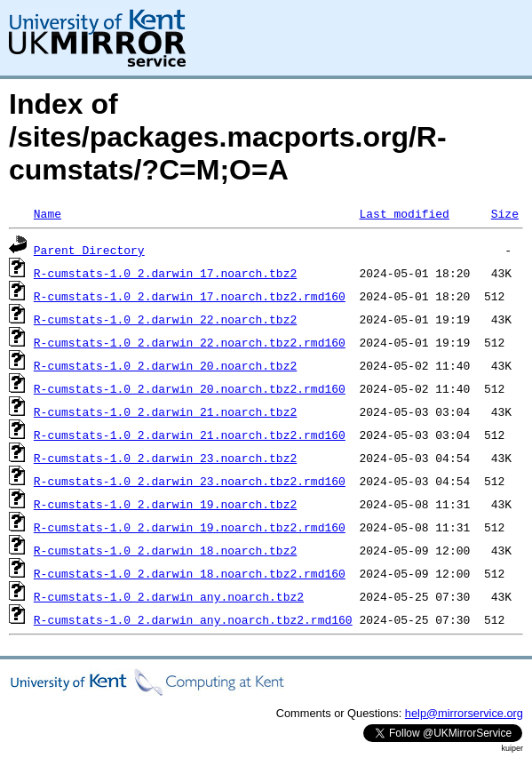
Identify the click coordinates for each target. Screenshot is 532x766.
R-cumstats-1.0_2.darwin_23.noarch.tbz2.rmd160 (190, 481)
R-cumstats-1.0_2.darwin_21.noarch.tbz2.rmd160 (190, 435)
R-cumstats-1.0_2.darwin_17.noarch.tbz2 (165, 273)
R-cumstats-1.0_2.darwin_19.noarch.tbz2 (165, 504)
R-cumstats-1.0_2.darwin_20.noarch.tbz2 (165, 365)
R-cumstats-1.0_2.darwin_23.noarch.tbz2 (165, 458)
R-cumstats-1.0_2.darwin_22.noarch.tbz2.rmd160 (190, 342)
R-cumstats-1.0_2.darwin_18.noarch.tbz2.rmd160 (190, 573)
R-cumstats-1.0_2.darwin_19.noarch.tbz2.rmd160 (190, 527)
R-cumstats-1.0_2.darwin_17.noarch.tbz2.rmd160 (190, 296)
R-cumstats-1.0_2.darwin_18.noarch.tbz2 (165, 550)
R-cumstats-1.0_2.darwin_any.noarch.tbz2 (169, 596)
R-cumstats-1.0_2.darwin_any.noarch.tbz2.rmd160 (193, 619)
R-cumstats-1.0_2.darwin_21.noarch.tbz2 (165, 411)
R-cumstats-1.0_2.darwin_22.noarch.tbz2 (165, 319)
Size (505, 213)
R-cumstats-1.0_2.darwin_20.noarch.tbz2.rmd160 (190, 388)
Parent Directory (89, 250)
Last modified (404, 213)
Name (48, 213)
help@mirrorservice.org (464, 713)
